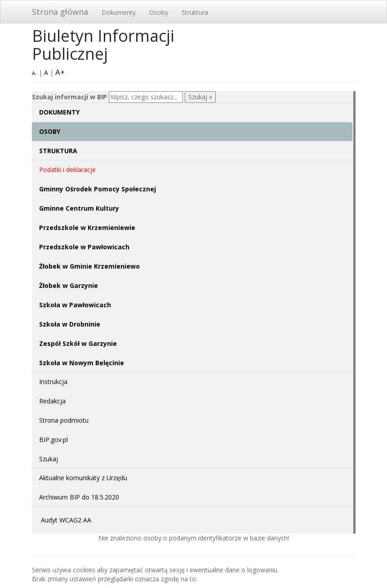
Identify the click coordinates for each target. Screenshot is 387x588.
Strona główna (60, 12)
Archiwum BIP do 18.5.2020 (79, 497)
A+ (60, 72)
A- (34, 73)
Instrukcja (53, 382)
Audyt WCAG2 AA (66, 520)
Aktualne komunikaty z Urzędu (83, 478)
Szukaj (49, 459)
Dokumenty (119, 12)
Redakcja (52, 401)
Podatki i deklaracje (67, 170)
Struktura (195, 12)
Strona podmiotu (64, 420)
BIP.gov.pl (53, 440)
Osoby (159, 12)
